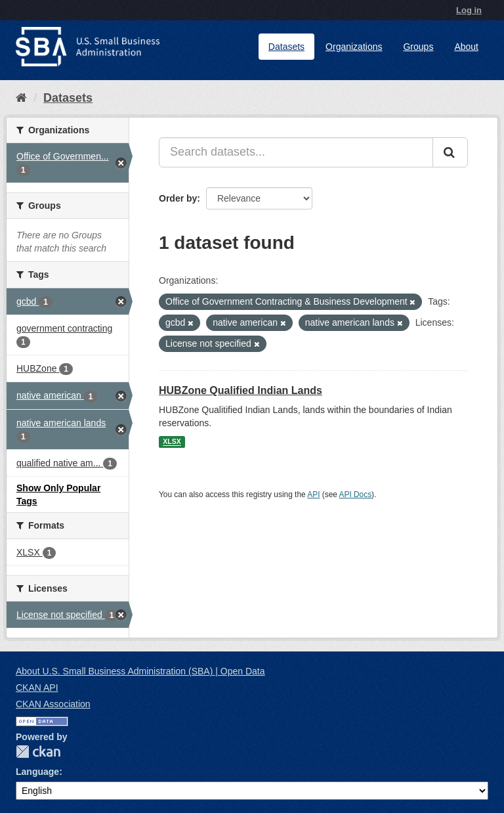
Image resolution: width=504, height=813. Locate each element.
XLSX (172, 442)
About (466, 47)
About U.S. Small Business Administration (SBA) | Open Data (140, 671)
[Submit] (450, 152)
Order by (178, 198)
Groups (418, 47)
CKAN (38, 752)
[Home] (21, 98)
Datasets (286, 47)
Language (37, 772)
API (313, 494)
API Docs (356, 494)
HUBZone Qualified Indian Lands (241, 390)
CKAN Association (53, 704)
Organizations (354, 47)
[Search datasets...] (296, 152)
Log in (469, 10)
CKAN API (37, 688)
